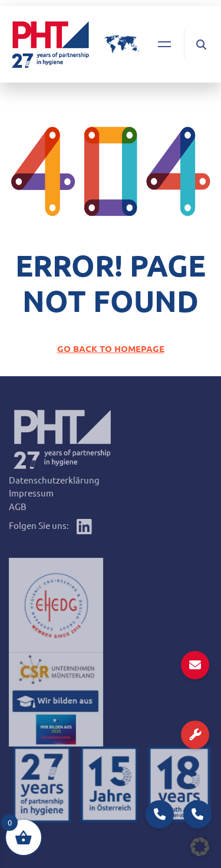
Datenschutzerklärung (54, 480)
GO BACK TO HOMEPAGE (111, 348)
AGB (18, 506)
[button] (200, 847)
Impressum (31, 493)
